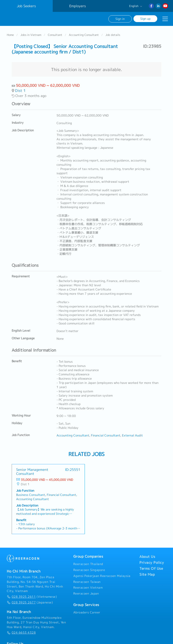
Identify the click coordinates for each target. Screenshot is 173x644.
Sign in (120, 19)
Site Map (147, 574)
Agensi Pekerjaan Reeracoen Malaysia (102, 575)
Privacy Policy (152, 562)
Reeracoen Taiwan (87, 581)
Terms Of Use (151, 568)
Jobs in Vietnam (31, 34)
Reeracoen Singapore (89, 569)
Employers (78, 6)
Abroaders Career (87, 612)
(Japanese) (30, 602)
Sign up (145, 19)
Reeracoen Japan (86, 593)
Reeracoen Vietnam (88, 587)
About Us (147, 556)
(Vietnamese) (32, 596)
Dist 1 (20, 90)
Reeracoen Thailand (88, 563)
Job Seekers (26, 6)
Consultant (55, 34)
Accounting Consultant (84, 34)
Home (10, 34)
